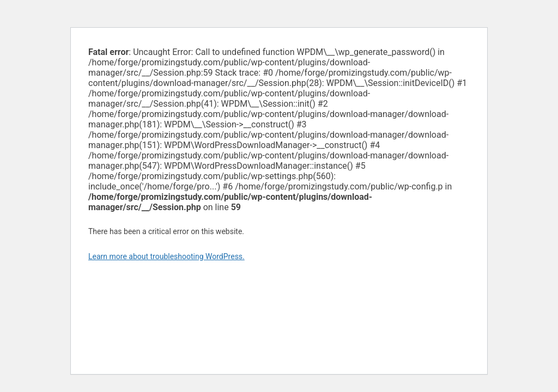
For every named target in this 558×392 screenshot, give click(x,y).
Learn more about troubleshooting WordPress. (166, 256)
